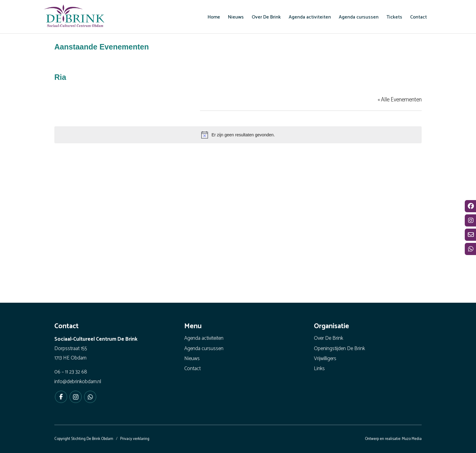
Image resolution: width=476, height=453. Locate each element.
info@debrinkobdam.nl (78, 382)
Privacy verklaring (135, 439)
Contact (192, 369)
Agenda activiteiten (204, 338)
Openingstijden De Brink (339, 349)
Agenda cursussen (204, 349)
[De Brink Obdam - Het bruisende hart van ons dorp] (74, 17)
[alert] (238, 135)
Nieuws (192, 359)
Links (319, 369)
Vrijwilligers (325, 359)
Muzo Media (412, 439)
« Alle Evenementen (400, 100)
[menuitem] (214, 17)
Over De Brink (328, 338)
